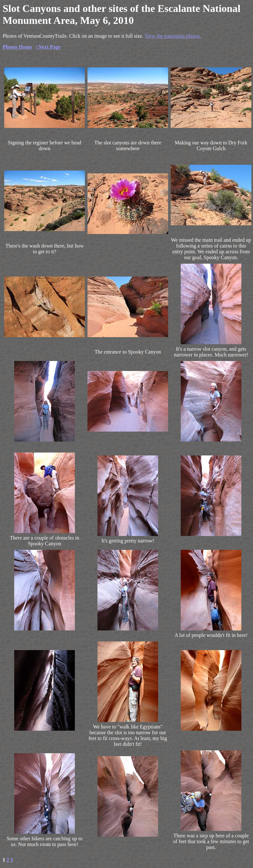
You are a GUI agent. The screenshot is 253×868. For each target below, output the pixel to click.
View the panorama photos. (173, 36)
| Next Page (48, 47)
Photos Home (17, 47)
